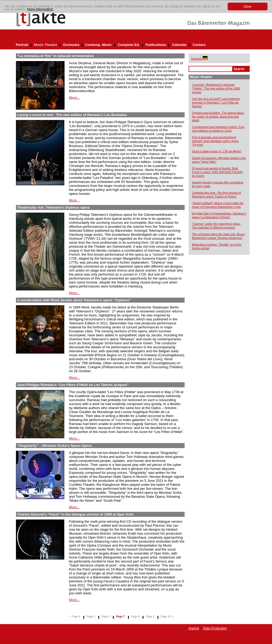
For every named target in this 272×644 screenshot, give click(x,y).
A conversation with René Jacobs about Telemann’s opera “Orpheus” (74, 300)
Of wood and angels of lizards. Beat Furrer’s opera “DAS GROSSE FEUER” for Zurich (218, 172)
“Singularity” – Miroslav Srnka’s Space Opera (55, 446)
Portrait (22, 45)
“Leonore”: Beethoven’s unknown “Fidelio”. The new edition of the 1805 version (216, 88)
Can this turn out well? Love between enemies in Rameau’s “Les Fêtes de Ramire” (216, 102)
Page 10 (166, 617)
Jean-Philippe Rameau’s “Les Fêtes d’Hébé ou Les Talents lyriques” (73, 385)
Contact (199, 45)
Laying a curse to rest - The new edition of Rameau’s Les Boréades (72, 115)
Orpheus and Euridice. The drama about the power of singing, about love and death (218, 117)
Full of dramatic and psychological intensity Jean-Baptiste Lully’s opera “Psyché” (215, 141)
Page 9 (150, 617)
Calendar (179, 45)
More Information (40, 9)
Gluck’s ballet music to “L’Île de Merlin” (217, 151)
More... (74, 98)
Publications (156, 45)
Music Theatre (46, 45)
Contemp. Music (99, 45)
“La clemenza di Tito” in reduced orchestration (56, 56)
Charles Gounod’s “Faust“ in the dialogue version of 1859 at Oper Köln (75, 514)
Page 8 (135, 617)
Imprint (194, 628)
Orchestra (71, 45)
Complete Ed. (129, 45)
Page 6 (106, 617)
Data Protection (215, 628)
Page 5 (91, 617)
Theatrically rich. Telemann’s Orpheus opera (54, 207)
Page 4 (76, 617)
